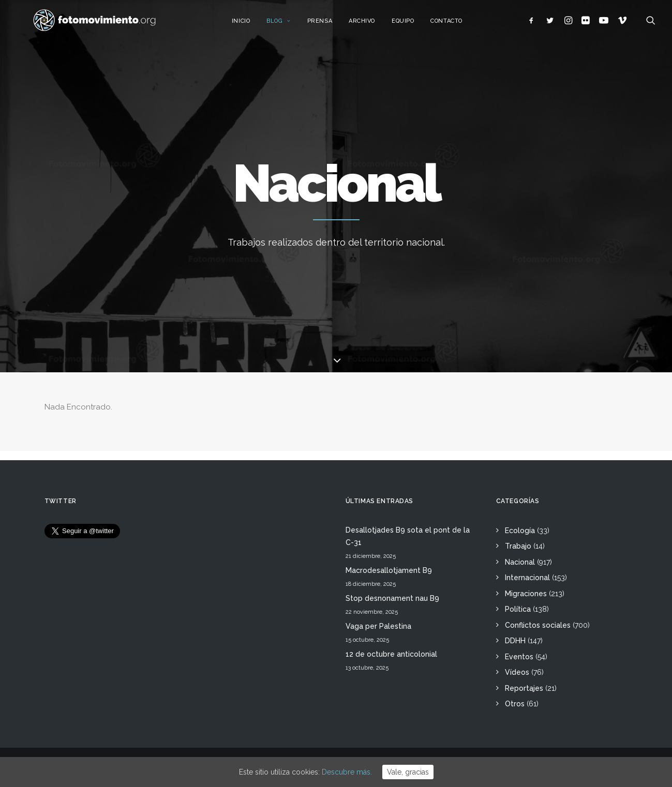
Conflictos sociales (538, 625)
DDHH (515, 641)
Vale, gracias (408, 772)
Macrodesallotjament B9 (389, 570)
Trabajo (518, 546)
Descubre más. (347, 772)
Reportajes (524, 688)
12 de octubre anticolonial (391, 654)
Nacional (520, 562)
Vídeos (517, 672)
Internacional (527, 578)
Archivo (373, 25)
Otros (515, 704)
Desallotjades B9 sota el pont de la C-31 (408, 536)
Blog (290, 25)
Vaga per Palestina (378, 626)
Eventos (519, 657)
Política (518, 609)
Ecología (520, 531)
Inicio (252, 25)
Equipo (414, 25)
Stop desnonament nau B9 (392, 598)
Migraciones (526, 594)
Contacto (458, 25)
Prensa (331, 25)
